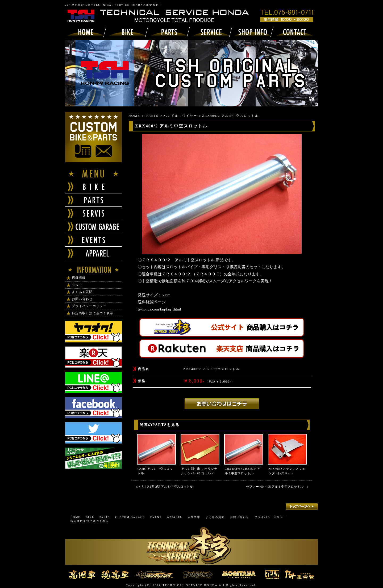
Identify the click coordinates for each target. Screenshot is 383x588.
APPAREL (175, 517)
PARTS (152, 116)
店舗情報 (79, 278)
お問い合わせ (82, 299)
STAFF (77, 285)
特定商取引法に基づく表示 (93, 313)
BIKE (90, 517)
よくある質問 (82, 292)
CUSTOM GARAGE (130, 517)
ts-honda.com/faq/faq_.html (159, 309)
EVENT (156, 517)
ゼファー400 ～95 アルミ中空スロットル (276, 487)
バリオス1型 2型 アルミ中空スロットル (165, 487)
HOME (134, 116)
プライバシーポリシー (89, 306)
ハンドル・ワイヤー (180, 116)
